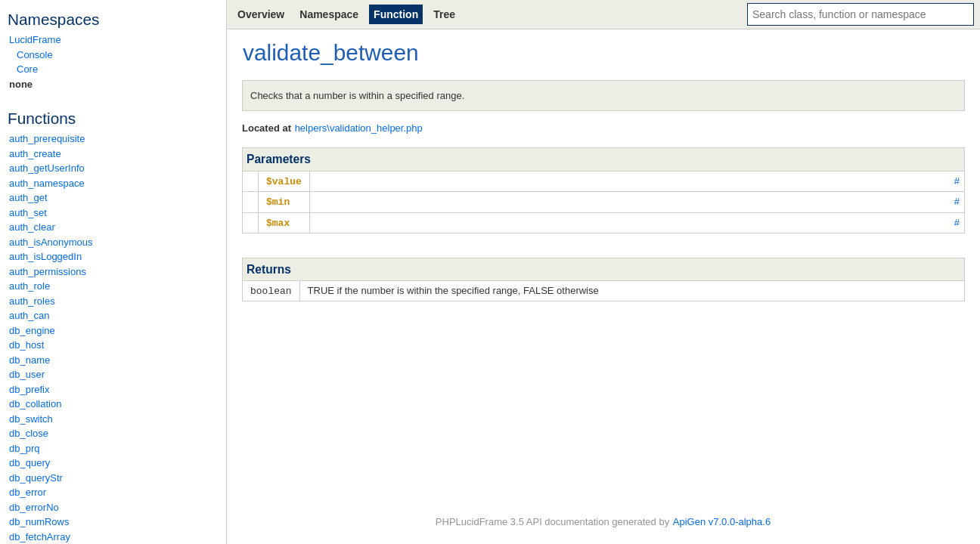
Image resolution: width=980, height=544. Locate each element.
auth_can (29, 315)
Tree (444, 14)
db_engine (32, 331)
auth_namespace (47, 183)
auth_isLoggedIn (45, 257)
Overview (261, 14)
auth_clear (32, 227)
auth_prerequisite (47, 139)
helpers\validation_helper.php (359, 128)
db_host (26, 345)
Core (27, 69)
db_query (29, 463)
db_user (27, 374)
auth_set (28, 213)
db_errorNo (34, 507)
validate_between (331, 53)
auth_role (29, 286)
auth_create (35, 154)
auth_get (28, 198)
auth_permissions (48, 272)
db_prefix (29, 389)
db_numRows (39, 522)
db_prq (24, 448)
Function (396, 14)
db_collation (35, 404)
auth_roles (32, 301)
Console (35, 55)
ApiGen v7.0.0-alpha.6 (722, 522)
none (21, 84)
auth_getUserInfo (47, 168)
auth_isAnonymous (51, 242)
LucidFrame (35, 40)
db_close (29, 433)
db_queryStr (36, 478)
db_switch (31, 419)
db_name (29, 360)
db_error (28, 492)
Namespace (329, 14)
